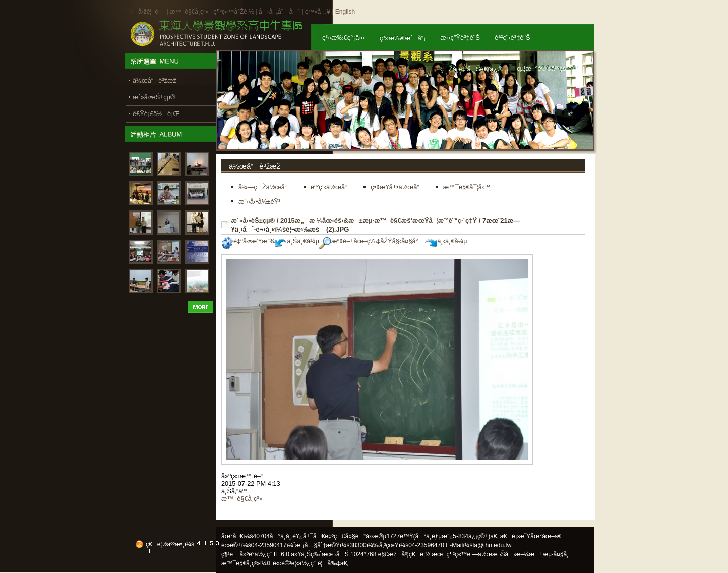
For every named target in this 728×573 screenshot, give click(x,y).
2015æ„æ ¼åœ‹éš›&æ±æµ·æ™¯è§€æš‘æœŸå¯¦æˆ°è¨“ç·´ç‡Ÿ (379, 221)
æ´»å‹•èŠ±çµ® (253, 221)
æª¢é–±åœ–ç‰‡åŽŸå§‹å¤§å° (371, 241)
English (345, 12)
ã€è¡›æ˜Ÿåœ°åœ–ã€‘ (531, 536)
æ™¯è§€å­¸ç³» (190, 12)
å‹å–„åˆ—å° (279, 12)
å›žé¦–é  (151, 12)
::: (131, 11)
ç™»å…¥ (318, 12)
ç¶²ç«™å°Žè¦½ (233, 12)
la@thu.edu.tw (492, 545)
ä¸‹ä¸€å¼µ (446, 241)
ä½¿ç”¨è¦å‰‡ (319, 563)
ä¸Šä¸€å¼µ (297, 241)
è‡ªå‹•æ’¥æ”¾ (248, 241)
